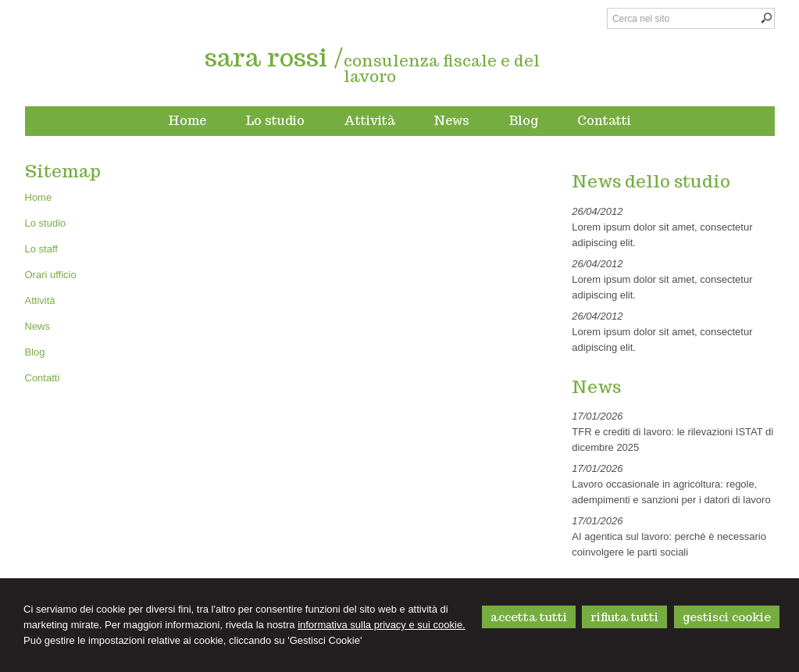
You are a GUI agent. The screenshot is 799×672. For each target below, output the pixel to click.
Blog (35, 352)
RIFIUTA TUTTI (624, 617)
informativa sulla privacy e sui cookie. (382, 625)
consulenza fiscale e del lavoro (442, 69)
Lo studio (46, 223)
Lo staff (41, 249)
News (38, 326)
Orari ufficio (51, 275)
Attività (40, 300)
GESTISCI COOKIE (727, 617)
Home (39, 197)
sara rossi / (274, 57)
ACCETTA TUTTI (529, 617)
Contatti (43, 378)
